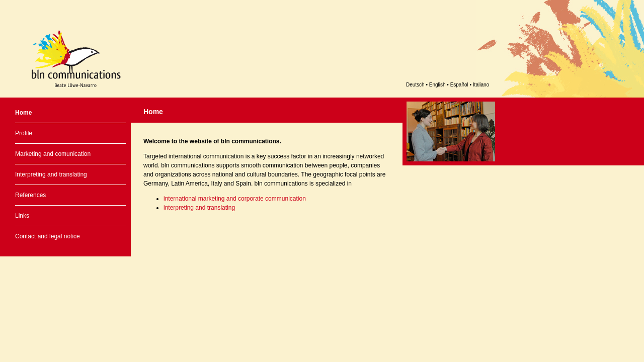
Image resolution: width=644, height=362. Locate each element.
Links (22, 216)
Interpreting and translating (51, 174)
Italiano (481, 85)
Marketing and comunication (53, 154)
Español (459, 85)
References (30, 195)
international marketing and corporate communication (235, 199)
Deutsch (415, 85)
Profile (24, 133)
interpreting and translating (199, 208)
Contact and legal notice (48, 236)
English (437, 85)
